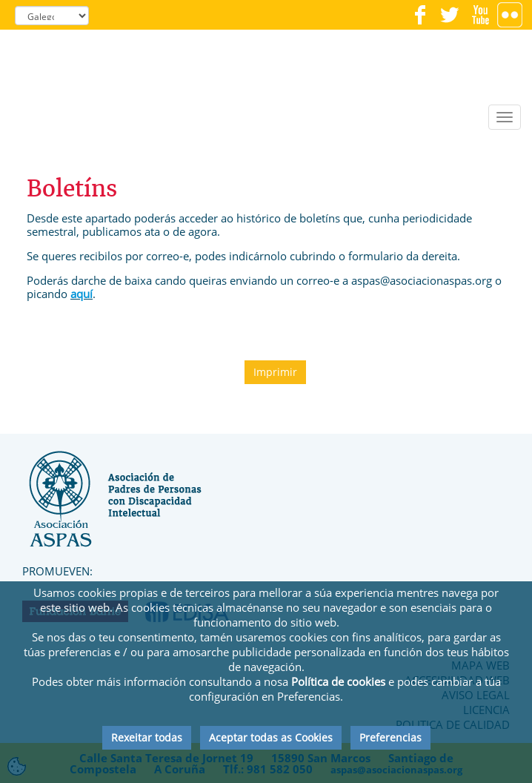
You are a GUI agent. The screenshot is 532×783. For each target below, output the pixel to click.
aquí (82, 294)
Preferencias (390, 737)
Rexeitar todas (147, 737)
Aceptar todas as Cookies (271, 737)
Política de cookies (338, 681)
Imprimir (275, 372)
